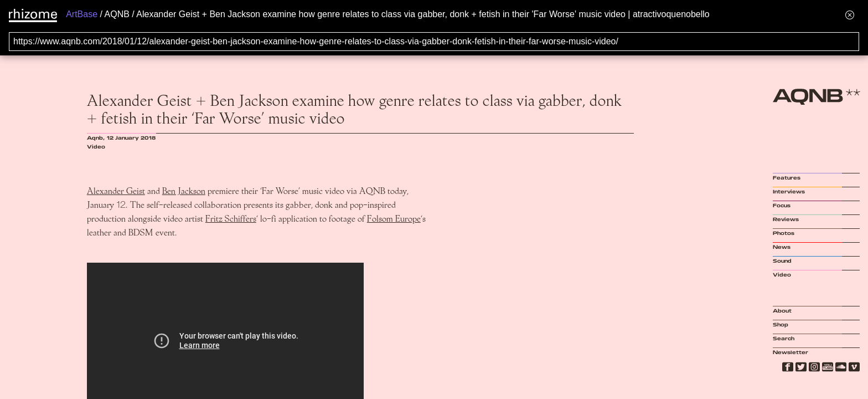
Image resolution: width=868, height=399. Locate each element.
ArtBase (82, 14)
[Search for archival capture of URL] (434, 42)
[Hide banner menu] (850, 15)
